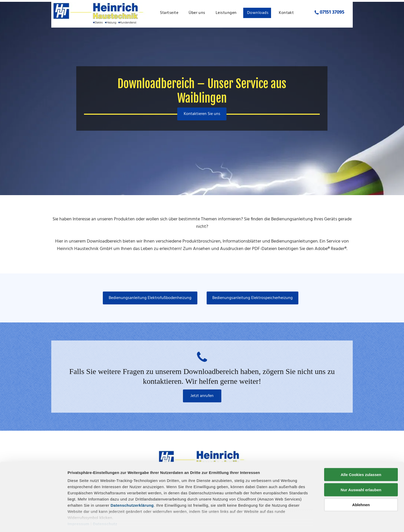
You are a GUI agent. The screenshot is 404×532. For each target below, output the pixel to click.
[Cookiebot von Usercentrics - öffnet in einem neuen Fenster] (33, 522)
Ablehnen (361, 487)
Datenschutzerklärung (132, 487)
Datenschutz (105, 506)
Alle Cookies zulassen (361, 457)
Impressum (78, 506)
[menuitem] (170, 13)
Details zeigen (274, 522)
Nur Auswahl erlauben (361, 472)
